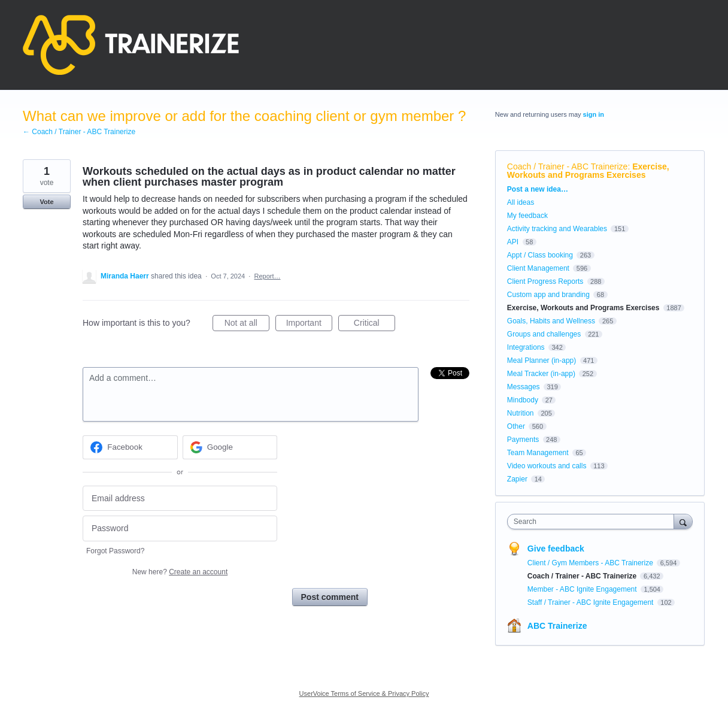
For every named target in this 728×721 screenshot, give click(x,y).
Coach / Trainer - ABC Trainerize (568, 166)
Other (516, 426)
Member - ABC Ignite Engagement (583, 589)
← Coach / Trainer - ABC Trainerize (79, 132)
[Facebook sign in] (130, 447)
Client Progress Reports (545, 281)
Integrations (526, 347)
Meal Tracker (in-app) (541, 374)
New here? (180, 572)
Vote (46, 202)
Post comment (330, 597)
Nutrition (521, 413)
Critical (374, 325)
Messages (524, 387)
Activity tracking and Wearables (557, 229)
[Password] (180, 528)
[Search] (683, 521)
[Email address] (180, 499)
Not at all (247, 325)
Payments (523, 440)
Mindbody (523, 400)
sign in (594, 114)
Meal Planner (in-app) (542, 360)
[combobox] (594, 522)
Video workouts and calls (547, 466)
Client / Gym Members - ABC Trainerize (591, 563)
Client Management (538, 268)
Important (309, 325)
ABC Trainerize (557, 626)
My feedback (527, 216)
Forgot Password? (115, 551)
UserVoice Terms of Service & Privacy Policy (364, 693)
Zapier (517, 479)
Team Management (538, 453)
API (513, 242)
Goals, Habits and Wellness (551, 321)
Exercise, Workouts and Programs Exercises (588, 171)
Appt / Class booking (540, 255)
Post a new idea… (538, 189)
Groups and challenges (544, 334)
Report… (268, 276)
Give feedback (556, 549)
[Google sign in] (230, 447)
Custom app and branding (548, 295)
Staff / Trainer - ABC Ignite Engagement (591, 602)
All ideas (521, 202)
